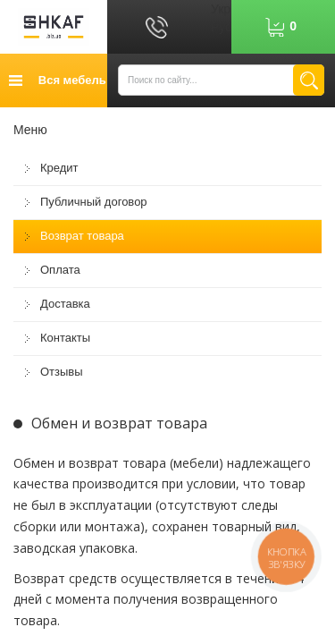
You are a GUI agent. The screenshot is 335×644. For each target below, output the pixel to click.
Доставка (65, 304)
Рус (221, 27)
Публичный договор (94, 202)
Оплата (60, 270)
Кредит (59, 168)
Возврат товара (82, 236)
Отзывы (62, 372)
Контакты (65, 338)
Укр (221, 9)
